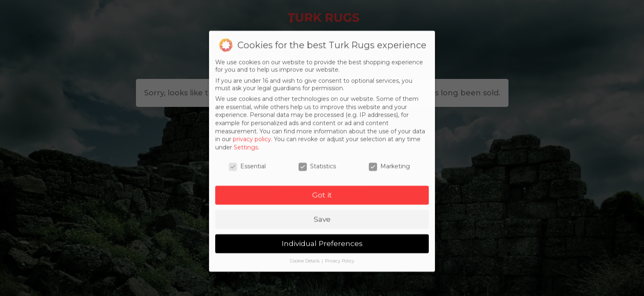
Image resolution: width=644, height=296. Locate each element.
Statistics (317, 174)
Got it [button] (322, 203)
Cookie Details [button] (305, 269)
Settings (246, 155)
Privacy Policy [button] (340, 269)
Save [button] (322, 227)
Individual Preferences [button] (322, 251)
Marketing (389, 174)
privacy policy (252, 147)
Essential (247, 174)
